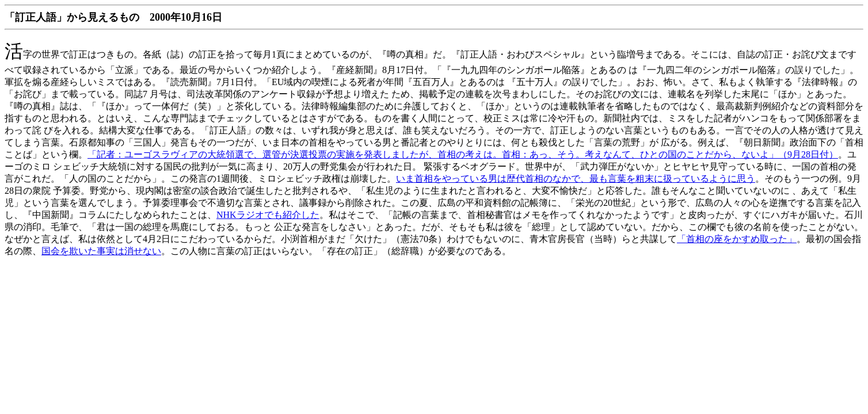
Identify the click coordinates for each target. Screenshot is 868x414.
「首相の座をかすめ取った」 (737, 239)
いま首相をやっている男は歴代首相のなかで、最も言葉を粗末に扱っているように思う (576, 179)
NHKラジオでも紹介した (268, 215)
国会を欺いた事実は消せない (101, 251)
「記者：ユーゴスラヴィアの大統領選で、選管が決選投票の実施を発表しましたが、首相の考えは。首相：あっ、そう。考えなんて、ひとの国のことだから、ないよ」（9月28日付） (463, 154)
